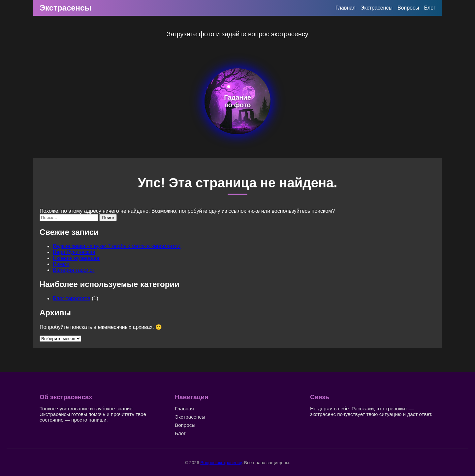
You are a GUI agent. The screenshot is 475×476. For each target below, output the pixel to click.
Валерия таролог (74, 270)
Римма (61, 264)
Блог (430, 8)
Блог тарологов (72, 298)
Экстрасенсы (65, 8)
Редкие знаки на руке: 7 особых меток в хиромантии (117, 246)
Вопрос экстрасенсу (221, 463)
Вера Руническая (74, 252)
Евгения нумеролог (76, 258)
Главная (346, 8)
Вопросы (408, 8)
